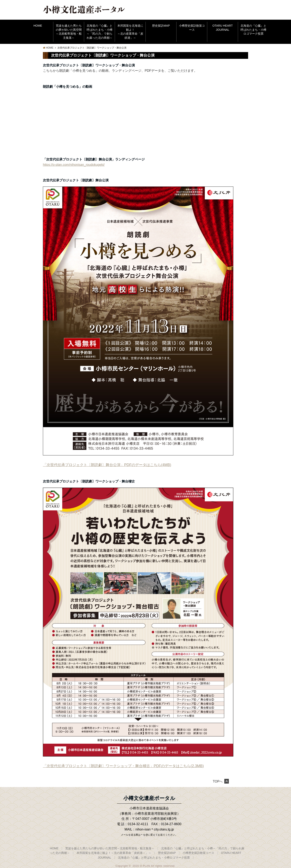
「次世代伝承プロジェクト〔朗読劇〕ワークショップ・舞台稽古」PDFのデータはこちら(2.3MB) (123, 766)
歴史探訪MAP (161, 26)
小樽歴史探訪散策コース (192, 28)
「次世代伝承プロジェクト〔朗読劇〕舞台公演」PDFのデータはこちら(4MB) (107, 465)
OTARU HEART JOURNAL (223, 28)
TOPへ (221, 781)
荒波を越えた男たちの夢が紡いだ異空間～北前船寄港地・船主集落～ (69, 32)
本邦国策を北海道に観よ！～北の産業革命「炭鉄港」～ (130, 32)
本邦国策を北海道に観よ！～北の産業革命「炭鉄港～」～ (114, 853)
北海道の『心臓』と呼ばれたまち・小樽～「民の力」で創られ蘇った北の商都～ (100, 32)
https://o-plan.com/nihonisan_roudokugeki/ (74, 165)
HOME (38, 26)
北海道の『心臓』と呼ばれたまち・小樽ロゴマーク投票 (253, 30)
